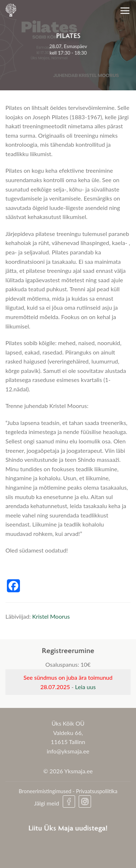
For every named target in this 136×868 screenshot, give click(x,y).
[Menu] (125, 10)
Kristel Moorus (51, 616)
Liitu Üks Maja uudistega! (68, 828)
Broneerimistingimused (45, 791)
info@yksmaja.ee (68, 751)
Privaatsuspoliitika (96, 791)
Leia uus (85, 687)
